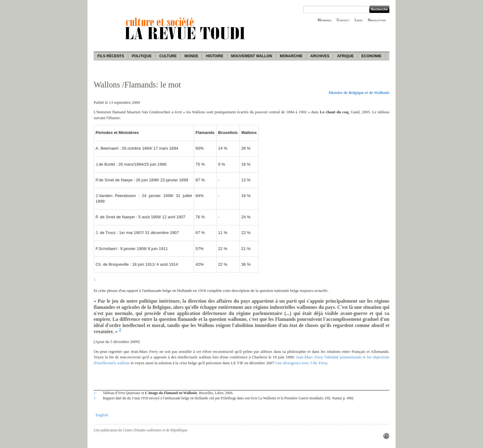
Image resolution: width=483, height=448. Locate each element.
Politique (142, 56)
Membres (324, 20)
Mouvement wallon (252, 56)
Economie (371, 56)
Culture (168, 56)
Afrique (345, 56)
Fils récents (111, 56)
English (102, 415)
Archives (320, 56)
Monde (191, 56)
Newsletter (377, 20)
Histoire (214, 56)
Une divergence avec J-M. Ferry (301, 363)
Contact (343, 20)
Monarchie (291, 56)
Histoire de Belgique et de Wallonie (359, 93)
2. (95, 398)
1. (95, 393)
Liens (359, 20)
